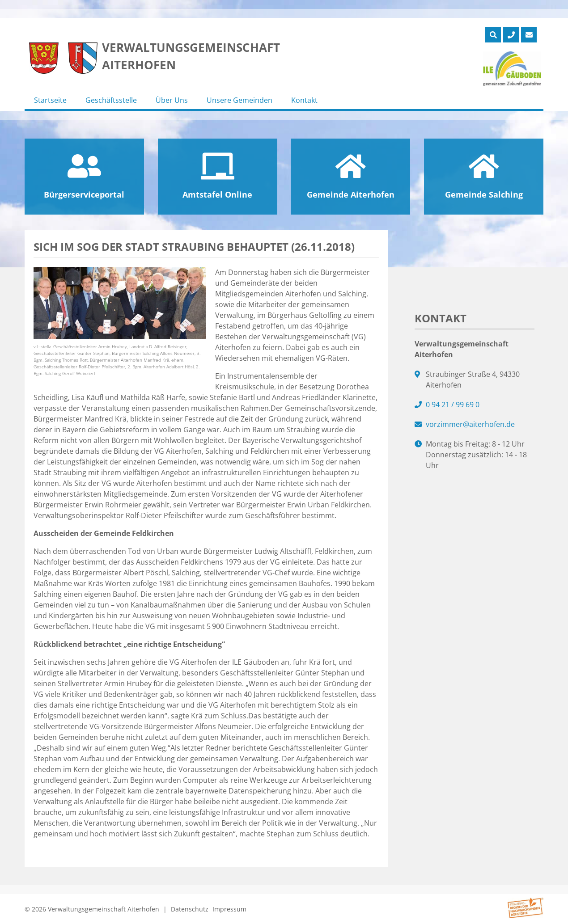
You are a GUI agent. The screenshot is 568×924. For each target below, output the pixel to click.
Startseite (50, 100)
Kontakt (304, 100)
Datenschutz (190, 909)
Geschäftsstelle (111, 100)
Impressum (229, 909)
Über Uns (172, 100)
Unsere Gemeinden (239, 100)
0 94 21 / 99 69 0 (453, 405)
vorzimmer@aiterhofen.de (470, 424)
